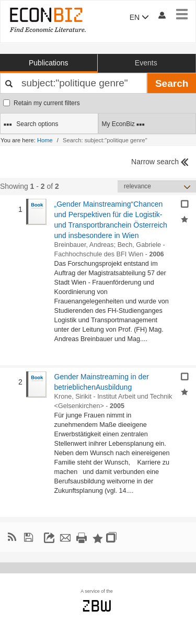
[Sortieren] (157, 187)
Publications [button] (49, 63)
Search (172, 83)
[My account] (162, 15)
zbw (97, 606)
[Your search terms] (73, 83)
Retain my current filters (42, 103)
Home (45, 140)
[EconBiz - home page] (47, 20)
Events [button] (146, 63)
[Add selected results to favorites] (185, 218)
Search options (31, 125)
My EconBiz (124, 125)
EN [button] (139, 17)
